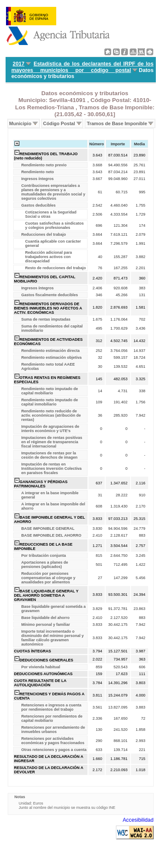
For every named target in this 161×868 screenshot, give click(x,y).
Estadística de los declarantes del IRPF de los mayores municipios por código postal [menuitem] (83, 67)
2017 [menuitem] (19, 64)
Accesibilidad (138, 820)
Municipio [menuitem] (20, 123)
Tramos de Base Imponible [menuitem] (117, 123)
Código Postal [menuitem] (59, 123)
